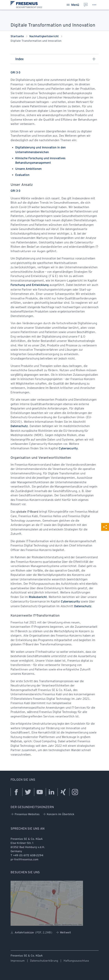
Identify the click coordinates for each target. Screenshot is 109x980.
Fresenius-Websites (25, 814)
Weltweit (63, 933)
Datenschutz (19, 426)
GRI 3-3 (15, 73)
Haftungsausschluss (76, 961)
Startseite (17, 37)
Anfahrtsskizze (32, 932)
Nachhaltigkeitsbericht (44, 37)
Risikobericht (38, 597)
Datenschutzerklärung (44, 961)
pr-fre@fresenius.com (24, 860)
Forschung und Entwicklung (30, 285)
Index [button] (55, 59)
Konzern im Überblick (58, 814)
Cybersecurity (68, 449)
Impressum (18, 961)
